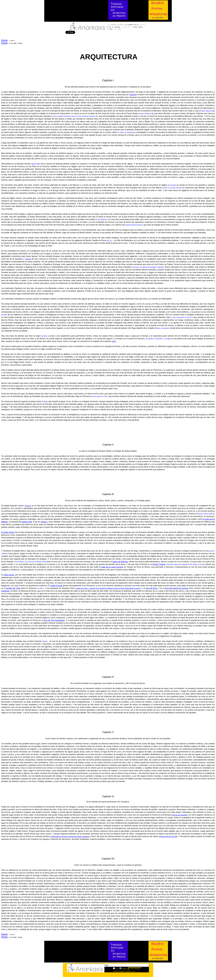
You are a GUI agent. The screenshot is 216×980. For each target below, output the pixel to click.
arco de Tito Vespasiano (54, 620)
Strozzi (44, 522)
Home (4, 40)
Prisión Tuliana (159, 564)
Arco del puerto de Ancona (176, 588)
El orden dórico (8, 532)
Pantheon (5, 591)
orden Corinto (56, 586)
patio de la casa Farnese (112, 567)
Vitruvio (133, 95)
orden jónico (9, 575)
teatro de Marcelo (120, 562)
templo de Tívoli (13, 588)
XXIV (114, 341)
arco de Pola (151, 588)
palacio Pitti (27, 522)
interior (28, 259)
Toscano (28, 506)
